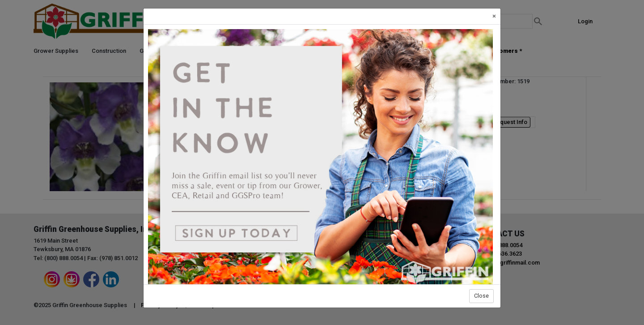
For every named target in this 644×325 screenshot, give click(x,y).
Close (481, 296)
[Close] (494, 16)
